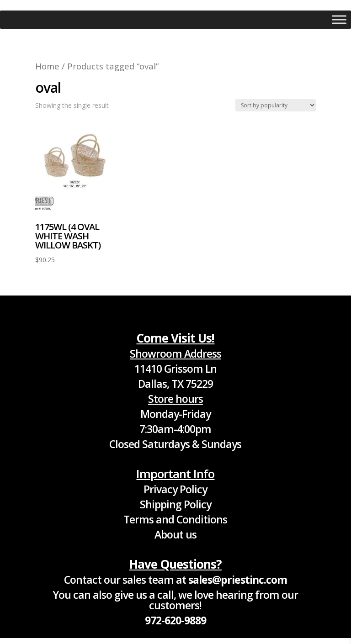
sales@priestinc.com (238, 580)
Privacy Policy (175, 489)
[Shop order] (276, 105)
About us (175, 534)
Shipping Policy (175, 504)
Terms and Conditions (175, 519)
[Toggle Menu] (339, 19)
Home (47, 66)
